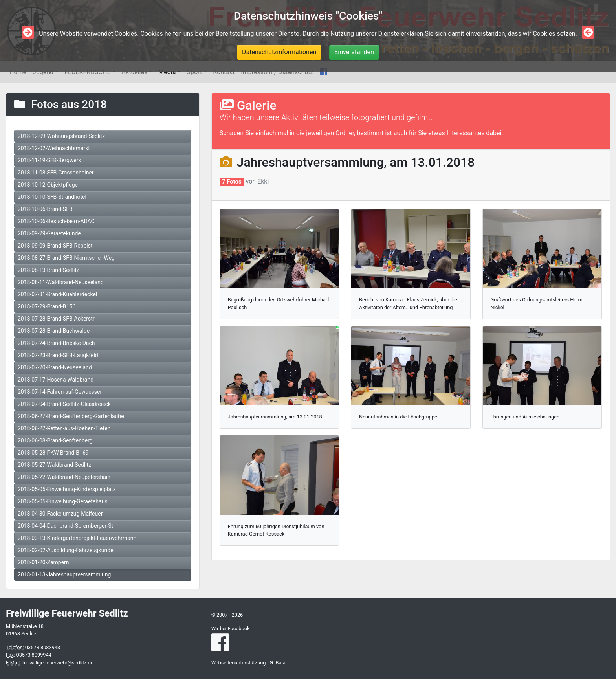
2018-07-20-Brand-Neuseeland (55, 367)
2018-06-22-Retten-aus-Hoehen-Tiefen (64, 428)
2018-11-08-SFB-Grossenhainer (56, 173)
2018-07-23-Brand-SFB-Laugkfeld (58, 355)
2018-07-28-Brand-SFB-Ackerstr (56, 319)
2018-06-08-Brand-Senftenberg (55, 440)
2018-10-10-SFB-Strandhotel (52, 197)
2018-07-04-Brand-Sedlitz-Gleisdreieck (64, 404)
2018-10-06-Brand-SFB (45, 209)
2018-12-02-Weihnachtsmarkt (54, 148)
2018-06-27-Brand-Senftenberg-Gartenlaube (71, 416)
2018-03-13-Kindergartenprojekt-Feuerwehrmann (77, 538)
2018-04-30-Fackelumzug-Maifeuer (60, 514)
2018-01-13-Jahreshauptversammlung (64, 574)
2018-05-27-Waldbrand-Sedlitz (54, 465)
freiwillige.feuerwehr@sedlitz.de (58, 663)
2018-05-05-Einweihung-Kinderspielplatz (67, 489)
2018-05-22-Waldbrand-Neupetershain (64, 477)
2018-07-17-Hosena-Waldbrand (56, 380)
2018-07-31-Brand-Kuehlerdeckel (57, 294)
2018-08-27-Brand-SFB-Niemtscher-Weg (66, 258)
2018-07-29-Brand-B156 (47, 306)
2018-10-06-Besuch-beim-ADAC (56, 221)
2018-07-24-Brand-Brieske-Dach (56, 343)
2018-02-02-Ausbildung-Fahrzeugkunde (66, 550)
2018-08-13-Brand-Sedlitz (49, 270)
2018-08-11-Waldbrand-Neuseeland (61, 282)
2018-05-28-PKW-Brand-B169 (53, 453)
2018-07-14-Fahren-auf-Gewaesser (60, 392)
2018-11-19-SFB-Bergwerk (49, 160)
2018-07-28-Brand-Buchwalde (54, 331)
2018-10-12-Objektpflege (48, 185)
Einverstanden (354, 52)
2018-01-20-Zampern (43, 562)
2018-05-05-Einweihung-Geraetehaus (63, 501)
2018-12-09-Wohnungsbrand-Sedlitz (61, 136)
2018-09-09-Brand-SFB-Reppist (55, 246)
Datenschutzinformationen (279, 52)
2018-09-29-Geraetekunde (49, 233)
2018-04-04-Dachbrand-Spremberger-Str (66, 526)
